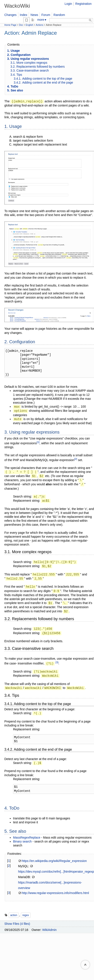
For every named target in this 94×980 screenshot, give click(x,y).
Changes (10, 15)
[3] (57, 662)
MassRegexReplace (27, 838)
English (29, 25)
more (42, 20)
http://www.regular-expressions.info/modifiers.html (54, 893)
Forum (46, 15)
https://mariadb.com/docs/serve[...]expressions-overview (50, 882)
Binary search (22, 841)
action (14, 915)
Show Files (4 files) (17, 924)
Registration (83, 4)
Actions (40, 25)
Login (68, 4)
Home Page (10, 25)
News (34, 15)
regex (26, 915)
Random (59, 15)
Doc (21, 25)
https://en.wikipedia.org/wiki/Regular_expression (52, 861)
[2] (76, 459)
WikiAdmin (49, 930)
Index (23, 15)
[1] (38, 442)
